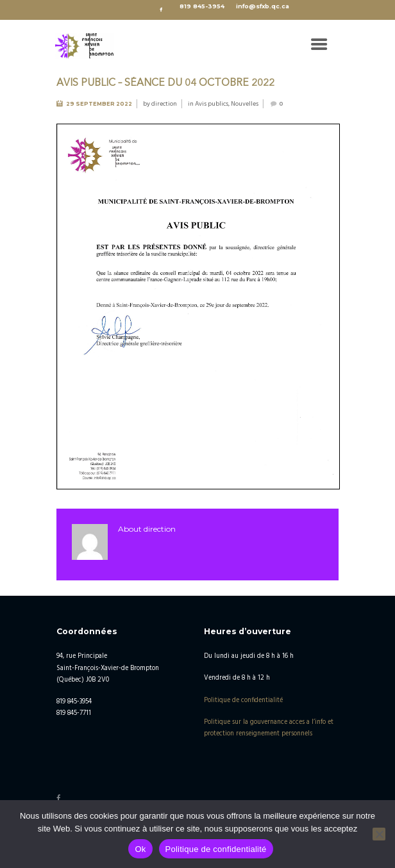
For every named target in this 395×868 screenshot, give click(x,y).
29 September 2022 (99, 104)
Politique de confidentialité (243, 700)
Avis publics (212, 104)
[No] (379, 834)
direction (164, 104)
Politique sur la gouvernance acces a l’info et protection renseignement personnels (269, 728)
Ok (140, 849)
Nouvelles (245, 104)
